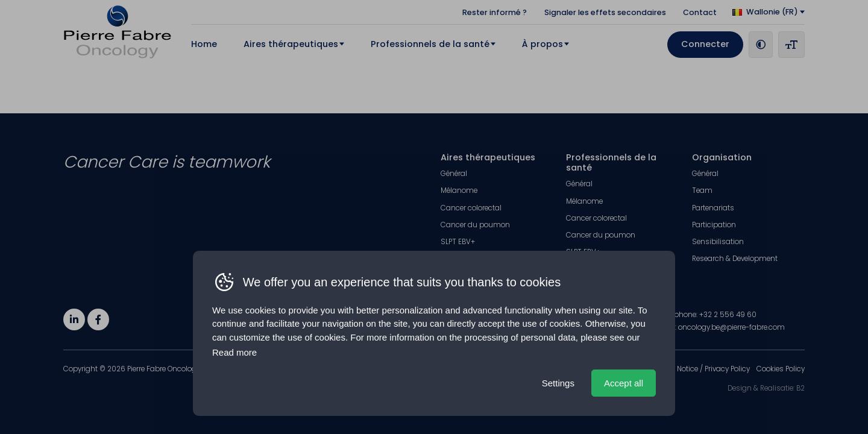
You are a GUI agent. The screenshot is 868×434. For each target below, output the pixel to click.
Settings (558, 383)
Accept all (624, 383)
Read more (234, 352)
